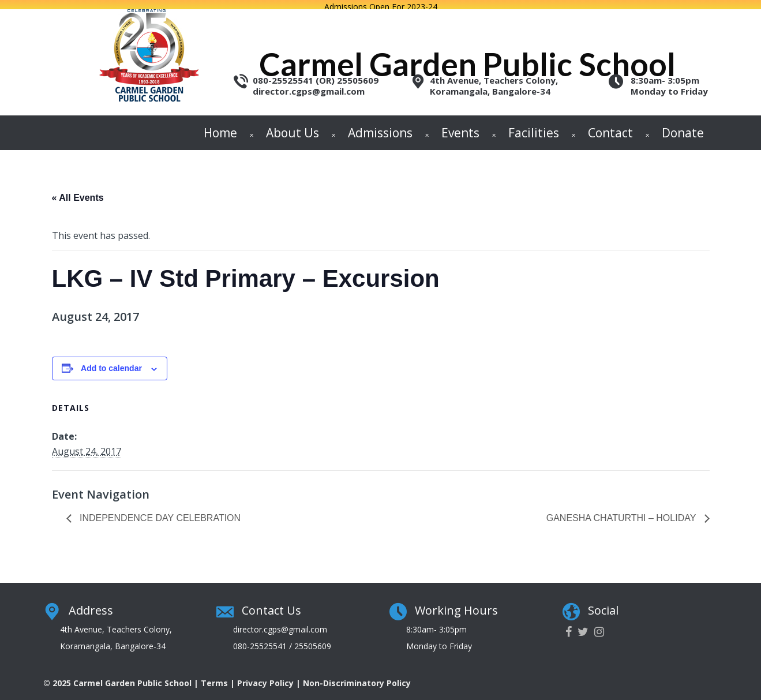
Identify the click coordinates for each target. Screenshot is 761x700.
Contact (610, 125)
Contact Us (271, 603)
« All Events (78, 191)
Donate (683, 125)
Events (460, 125)
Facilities (534, 125)
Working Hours (456, 603)
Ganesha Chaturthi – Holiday (623, 511)
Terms (214, 675)
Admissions (380, 125)
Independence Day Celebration (159, 511)
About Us (293, 125)
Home (220, 125)
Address (91, 603)
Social (603, 603)
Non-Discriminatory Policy (357, 675)
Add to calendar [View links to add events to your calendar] (111, 361)
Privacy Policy (265, 675)
